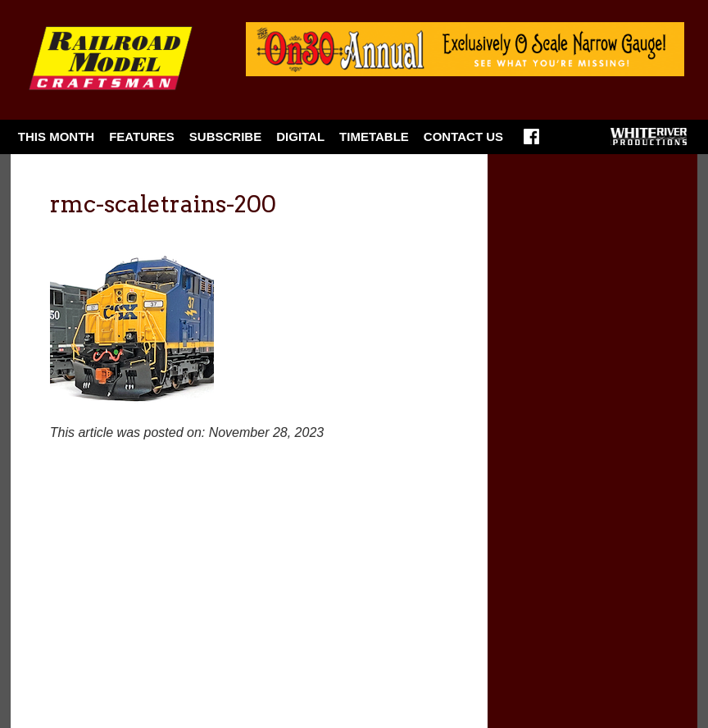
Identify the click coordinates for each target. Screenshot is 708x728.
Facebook (531, 142)
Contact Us (463, 136)
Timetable (374, 136)
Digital (300, 136)
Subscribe (225, 136)
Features (142, 136)
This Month (56, 136)
